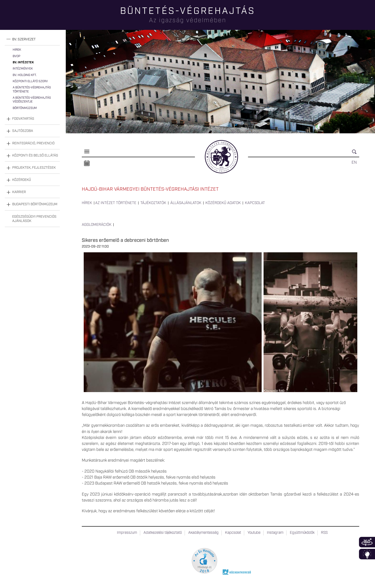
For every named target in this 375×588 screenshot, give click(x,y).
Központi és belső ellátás (35, 156)
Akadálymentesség (203, 533)
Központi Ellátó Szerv (30, 81)
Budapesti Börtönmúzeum (35, 204)
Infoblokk (367, 554)
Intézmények (23, 69)
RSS (324, 533)
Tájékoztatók (153, 203)
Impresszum (127, 533)
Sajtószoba (23, 131)
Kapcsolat (255, 203)
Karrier (19, 192)
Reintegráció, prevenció (33, 143)
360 (367, 542)
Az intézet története (116, 203)
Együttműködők (302, 533)
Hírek (17, 50)
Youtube (254, 533)
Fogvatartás (23, 119)
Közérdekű (22, 180)
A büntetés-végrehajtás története (32, 89)
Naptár (87, 163)
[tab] (32, 40)
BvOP (17, 56)
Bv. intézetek (23, 62)
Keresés (356, 154)
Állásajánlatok (186, 203)
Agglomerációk (97, 225)
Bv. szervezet (24, 39)
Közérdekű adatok (223, 203)
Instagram (275, 533)
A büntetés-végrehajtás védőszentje (32, 100)
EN (354, 162)
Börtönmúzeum (25, 108)
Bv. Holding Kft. (25, 75)
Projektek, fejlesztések (34, 168)
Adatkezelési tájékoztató (163, 533)
